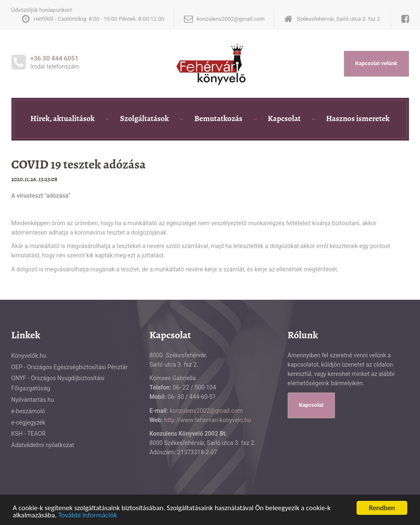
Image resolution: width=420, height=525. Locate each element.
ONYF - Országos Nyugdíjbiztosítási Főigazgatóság (58, 383)
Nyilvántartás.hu (33, 400)
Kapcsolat (284, 119)
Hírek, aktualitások (63, 119)
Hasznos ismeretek (358, 119)
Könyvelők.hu (29, 356)
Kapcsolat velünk (376, 63)
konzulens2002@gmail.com (206, 411)
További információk (88, 515)
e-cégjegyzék (29, 423)
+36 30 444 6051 (55, 58)
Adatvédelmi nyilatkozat (43, 445)
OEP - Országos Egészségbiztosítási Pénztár (70, 367)
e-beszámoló (28, 411)
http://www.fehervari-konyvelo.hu (207, 420)
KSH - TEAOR (29, 434)
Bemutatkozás (218, 119)
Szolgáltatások (145, 119)
